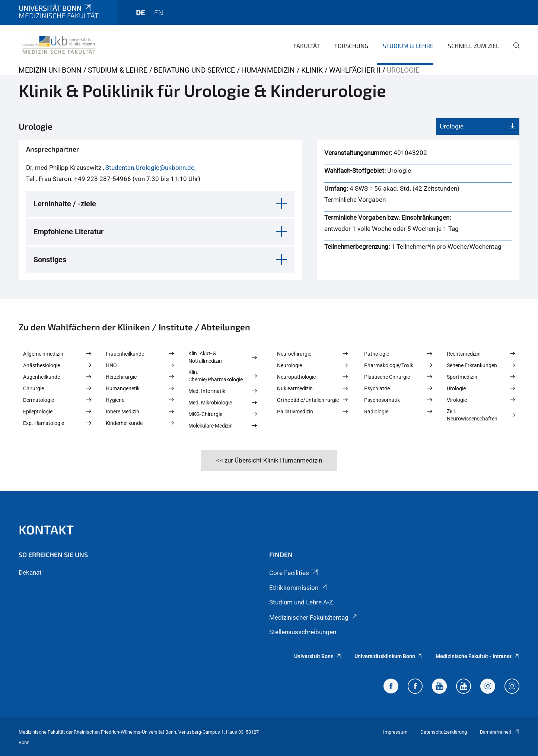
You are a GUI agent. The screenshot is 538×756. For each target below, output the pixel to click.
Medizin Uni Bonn (50, 70)
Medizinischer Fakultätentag (314, 617)
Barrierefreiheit (500, 732)
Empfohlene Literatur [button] (69, 232)
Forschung (351, 46)
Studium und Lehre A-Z (301, 602)
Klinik (312, 70)
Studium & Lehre (408, 46)
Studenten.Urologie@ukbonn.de (150, 168)
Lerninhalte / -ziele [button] (65, 204)
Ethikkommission (299, 588)
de (140, 12)
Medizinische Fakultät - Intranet (477, 656)
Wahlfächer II (355, 70)
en (159, 12)
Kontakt (46, 529)
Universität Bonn (55, 8)
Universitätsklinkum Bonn (389, 656)
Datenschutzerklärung (444, 732)
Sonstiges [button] (50, 260)
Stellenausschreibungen (303, 632)
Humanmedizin (268, 70)
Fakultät (307, 46)
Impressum (395, 732)
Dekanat (30, 572)
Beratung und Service (194, 70)
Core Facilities (294, 573)
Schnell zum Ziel (473, 46)
